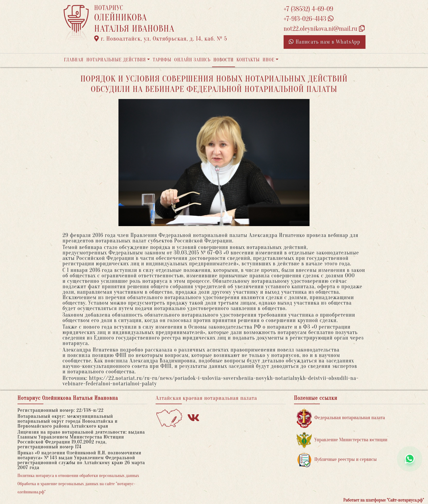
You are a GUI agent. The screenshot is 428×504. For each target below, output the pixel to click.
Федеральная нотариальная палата (341, 418)
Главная (74, 60)
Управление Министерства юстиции (342, 440)
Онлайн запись (192, 60)
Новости (224, 60)
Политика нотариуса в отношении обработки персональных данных (78, 476)
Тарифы (162, 60)
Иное (269, 60)
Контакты (248, 60)
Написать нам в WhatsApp (325, 42)
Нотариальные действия (116, 60)
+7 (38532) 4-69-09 (308, 9)
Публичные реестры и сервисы (337, 460)
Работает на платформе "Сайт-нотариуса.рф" (384, 500)
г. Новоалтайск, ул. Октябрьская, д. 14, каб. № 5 (161, 39)
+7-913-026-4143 (309, 19)
